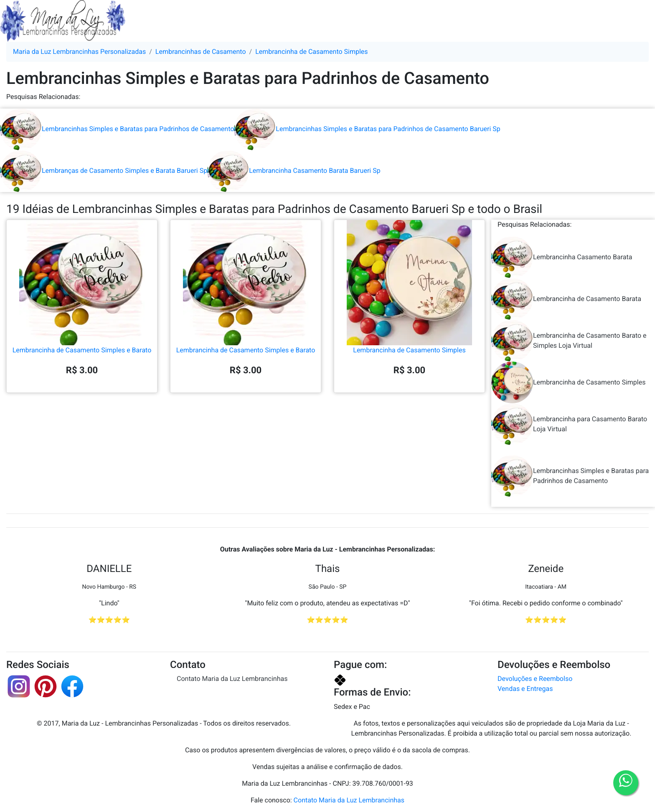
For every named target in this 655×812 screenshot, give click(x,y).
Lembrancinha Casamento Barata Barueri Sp (294, 171)
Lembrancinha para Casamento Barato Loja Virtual (569, 424)
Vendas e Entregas (525, 689)
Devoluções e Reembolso (535, 679)
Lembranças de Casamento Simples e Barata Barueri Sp (104, 171)
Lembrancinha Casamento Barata (562, 257)
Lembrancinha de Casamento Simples (409, 316)
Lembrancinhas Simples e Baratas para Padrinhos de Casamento (117, 129)
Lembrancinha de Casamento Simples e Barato (82, 316)
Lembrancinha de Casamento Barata (566, 299)
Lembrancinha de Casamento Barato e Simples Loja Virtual (569, 341)
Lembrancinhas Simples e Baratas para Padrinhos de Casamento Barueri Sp (367, 129)
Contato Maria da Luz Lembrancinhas (232, 679)
